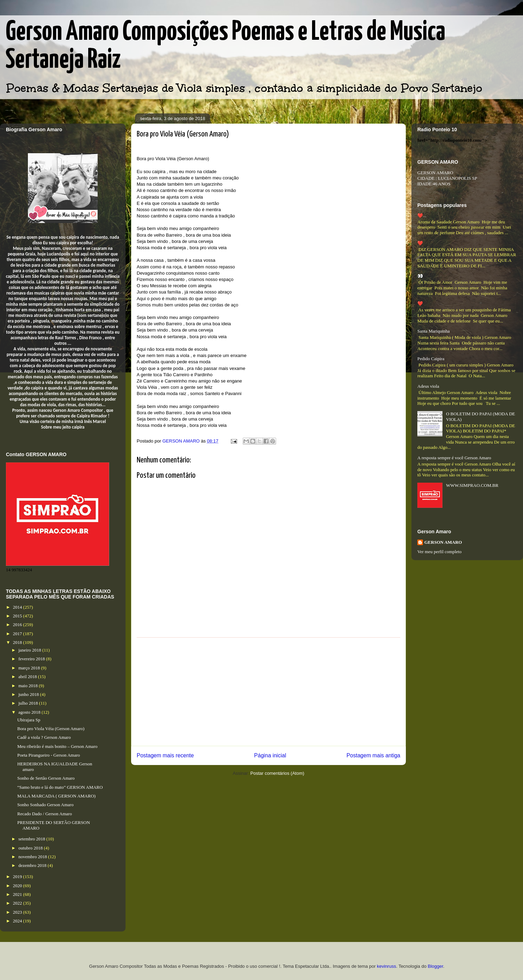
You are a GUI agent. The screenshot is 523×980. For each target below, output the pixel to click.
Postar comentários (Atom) (277, 773)
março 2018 (30, 668)
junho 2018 (29, 694)
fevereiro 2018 (32, 659)
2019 (18, 877)
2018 (18, 642)
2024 (18, 921)
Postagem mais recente (165, 755)
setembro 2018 (32, 839)
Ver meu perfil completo (439, 552)
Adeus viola (428, 386)
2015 (18, 616)
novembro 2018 (33, 857)
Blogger (435, 966)
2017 (18, 634)
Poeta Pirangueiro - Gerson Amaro (48, 755)
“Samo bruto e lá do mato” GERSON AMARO (60, 787)
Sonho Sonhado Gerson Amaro (45, 805)
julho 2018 (29, 703)
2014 (18, 607)
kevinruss (386, 966)
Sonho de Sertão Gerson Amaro (46, 778)
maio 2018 (29, 686)
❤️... (422, 216)
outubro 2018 (31, 848)
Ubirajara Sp (29, 720)
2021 (18, 894)
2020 (18, 886)
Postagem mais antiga (373, 755)
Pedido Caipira (431, 359)
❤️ (420, 243)
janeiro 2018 (31, 650)
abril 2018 (28, 677)
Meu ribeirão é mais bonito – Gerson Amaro (57, 746)
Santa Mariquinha (434, 331)
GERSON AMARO (443, 542)
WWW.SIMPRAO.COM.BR (472, 485)
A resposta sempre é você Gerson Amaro (454, 458)
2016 (18, 625)
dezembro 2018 (33, 865)
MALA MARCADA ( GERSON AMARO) (56, 796)
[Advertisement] (268, 692)
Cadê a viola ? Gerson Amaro (44, 737)
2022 (18, 903)
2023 (18, 912)
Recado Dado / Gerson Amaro (44, 814)
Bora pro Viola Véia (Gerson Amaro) (51, 729)
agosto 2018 (30, 712)
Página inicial (270, 755)
